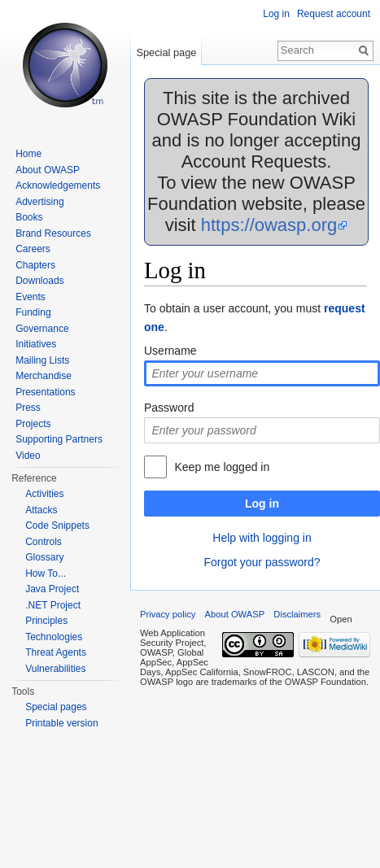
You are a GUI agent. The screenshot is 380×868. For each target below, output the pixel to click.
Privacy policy (168, 614)
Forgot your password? (262, 562)
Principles (46, 621)
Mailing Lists (42, 360)
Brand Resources (53, 233)
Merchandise (44, 376)
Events (31, 297)
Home (28, 154)
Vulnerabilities (55, 669)
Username (170, 351)
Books (29, 217)
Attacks (41, 510)
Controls (44, 542)
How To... (46, 574)
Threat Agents (56, 652)
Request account (334, 14)
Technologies (54, 637)
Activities (44, 494)
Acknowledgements (58, 185)
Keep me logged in (222, 467)
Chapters (35, 265)
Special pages (56, 707)
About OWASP (48, 170)
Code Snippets (57, 526)
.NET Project (53, 605)
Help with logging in (262, 538)
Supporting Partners (59, 439)
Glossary (44, 557)
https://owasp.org (269, 225)
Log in (262, 504)
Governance (42, 329)
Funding (33, 312)
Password (169, 408)
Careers (33, 249)
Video (28, 456)
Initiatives (36, 344)
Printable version (61, 723)
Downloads (39, 281)
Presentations (45, 392)
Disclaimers (297, 614)
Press (28, 408)
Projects (33, 424)
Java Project (52, 589)
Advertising (39, 202)
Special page (166, 52)
